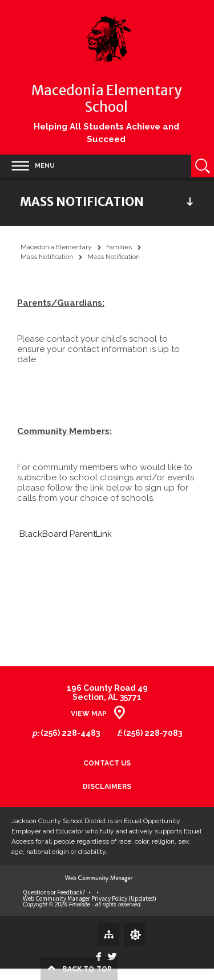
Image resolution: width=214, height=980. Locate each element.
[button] (27, 166)
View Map (89, 714)
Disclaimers (107, 787)
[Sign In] (135, 934)
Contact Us (107, 764)
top (87, 969)
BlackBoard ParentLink (66, 534)
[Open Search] (203, 166)
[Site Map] (108, 934)
